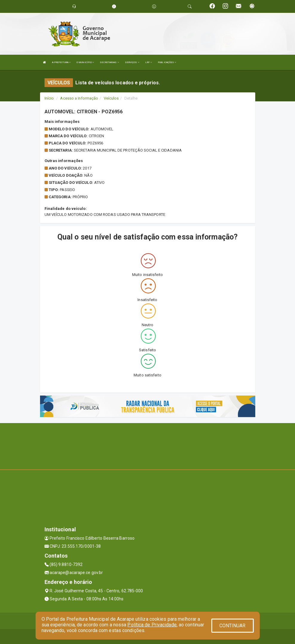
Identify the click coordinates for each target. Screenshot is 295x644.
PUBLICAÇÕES (167, 62)
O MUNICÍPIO (85, 62)
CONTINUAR (233, 626)
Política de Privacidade (152, 625)
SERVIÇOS (132, 62)
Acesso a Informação (79, 98)
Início (49, 98)
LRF (149, 62)
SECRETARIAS (109, 62)
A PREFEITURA (61, 62)
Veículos (111, 98)
